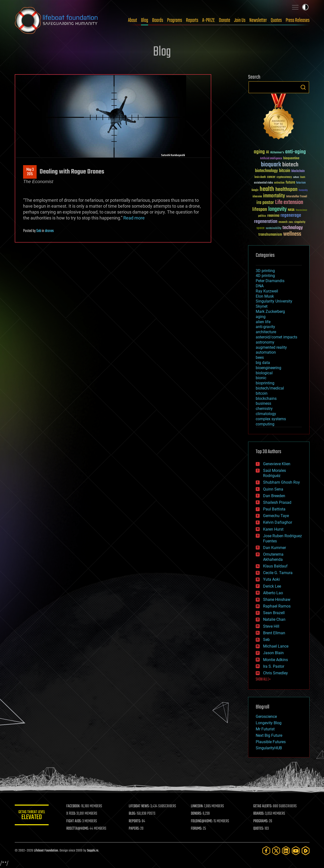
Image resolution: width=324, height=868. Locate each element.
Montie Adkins (275, 660)
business (263, 403)
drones (49, 231)
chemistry (264, 409)
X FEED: (71, 814)
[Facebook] (266, 851)
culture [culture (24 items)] (296, 177)
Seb (39, 231)
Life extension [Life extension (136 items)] (289, 203)
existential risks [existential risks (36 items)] (263, 183)
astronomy (265, 342)
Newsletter (258, 20)
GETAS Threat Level (32, 816)
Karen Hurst (273, 529)
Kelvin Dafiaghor (278, 522)
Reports (192, 20)
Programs (175, 20)
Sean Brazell (274, 613)
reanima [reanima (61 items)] (273, 216)
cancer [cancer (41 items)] (271, 177)
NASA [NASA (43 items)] (291, 210)
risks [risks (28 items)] (291, 222)
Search (303, 87)
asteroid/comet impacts (276, 337)
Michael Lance (276, 646)
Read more (134, 218)
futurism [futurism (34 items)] (301, 183)
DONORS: (197, 814)
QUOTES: (259, 829)
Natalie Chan (274, 619)
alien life (263, 322)
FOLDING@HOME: (202, 821)
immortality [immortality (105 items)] (274, 196)
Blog (145, 20)
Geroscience (266, 716)
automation (266, 352)
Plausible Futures (271, 742)
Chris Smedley (275, 673)
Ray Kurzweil (267, 291)
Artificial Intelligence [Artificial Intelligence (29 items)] (271, 159)
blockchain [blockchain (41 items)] (298, 171)
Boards (158, 20)
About (133, 20)
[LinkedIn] (286, 851)
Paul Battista (274, 509)
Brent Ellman (274, 633)
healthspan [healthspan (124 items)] (286, 190)
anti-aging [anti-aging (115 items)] (296, 152)
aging (261, 317)
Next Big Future (269, 735)
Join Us (240, 20)
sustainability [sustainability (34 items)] (274, 229)
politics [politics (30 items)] (262, 216)
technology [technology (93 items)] (293, 228)
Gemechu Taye (276, 516)
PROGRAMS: (261, 821)
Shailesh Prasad (277, 502)
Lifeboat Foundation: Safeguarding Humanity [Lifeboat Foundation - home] (56, 20)
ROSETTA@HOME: (78, 829)
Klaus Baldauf (275, 566)
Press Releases (298, 20)
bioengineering (268, 368)
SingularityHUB (269, 748)
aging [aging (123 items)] (259, 152)
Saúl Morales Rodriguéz (275, 473)
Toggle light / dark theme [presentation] (305, 7)
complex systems (271, 419)
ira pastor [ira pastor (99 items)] (265, 203)
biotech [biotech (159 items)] (290, 165)
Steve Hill (271, 626)
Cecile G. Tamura (278, 573)
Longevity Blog (269, 723)
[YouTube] (296, 851)
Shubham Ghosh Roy (282, 482)
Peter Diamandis (270, 281)
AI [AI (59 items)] (268, 152)
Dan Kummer (275, 548)
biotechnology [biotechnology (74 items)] (266, 171)
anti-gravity (265, 327)
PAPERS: (134, 829)
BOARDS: (259, 814)
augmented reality (271, 347)
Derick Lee (272, 586)
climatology (266, 414)
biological (264, 373)
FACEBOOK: (74, 806)
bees (260, 357)
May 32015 (30, 172)
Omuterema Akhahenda (273, 557)
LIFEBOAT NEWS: (139, 806)
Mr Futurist (265, 729)
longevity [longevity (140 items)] (277, 209)
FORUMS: (197, 829)
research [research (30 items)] (283, 222)
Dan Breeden (274, 496)
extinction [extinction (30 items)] (279, 183)
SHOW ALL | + (263, 680)
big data (263, 363)
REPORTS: (135, 821)
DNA (260, 286)
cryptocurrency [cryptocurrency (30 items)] (284, 177)
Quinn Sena (273, 489)
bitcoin (262, 393)
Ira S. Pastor (274, 666)
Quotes (276, 20)
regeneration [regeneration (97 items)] (266, 222)
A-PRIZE (209, 20)
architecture (266, 332)
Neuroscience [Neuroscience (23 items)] (301, 210)
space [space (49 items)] (261, 228)
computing (265, 424)
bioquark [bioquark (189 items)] (271, 165)
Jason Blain (273, 653)
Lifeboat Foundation (46, 851)
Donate (225, 20)
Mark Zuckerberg (270, 311)
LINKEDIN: (197, 806)
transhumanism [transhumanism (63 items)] (270, 235)
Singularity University (274, 301)
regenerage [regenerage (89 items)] (291, 216)
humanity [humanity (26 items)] (303, 190)
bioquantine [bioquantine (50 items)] (291, 158)
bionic (261, 378)
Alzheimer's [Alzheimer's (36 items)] (277, 153)
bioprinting (265, 383)
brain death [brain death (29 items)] (260, 177)
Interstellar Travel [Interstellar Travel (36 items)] (297, 197)
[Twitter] (276, 851)
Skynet (262, 306)
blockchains (266, 398)
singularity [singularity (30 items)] (300, 222)
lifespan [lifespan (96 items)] (260, 210)
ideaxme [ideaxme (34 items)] (257, 197)
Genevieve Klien (277, 464)
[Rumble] (306, 851)
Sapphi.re (93, 851)
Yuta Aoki (271, 579)
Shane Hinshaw (277, 600)
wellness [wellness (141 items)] (292, 234)
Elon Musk (265, 296)
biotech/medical (270, 388)
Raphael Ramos (277, 606)
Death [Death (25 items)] (303, 177)
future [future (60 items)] (290, 182)
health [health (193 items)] (267, 189)
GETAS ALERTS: (263, 806)
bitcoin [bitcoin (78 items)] (285, 171)
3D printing (265, 271)
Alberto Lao (273, 593)
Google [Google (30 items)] (255, 190)
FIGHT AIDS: (74, 821)
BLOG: (133, 814)
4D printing (265, 276)
